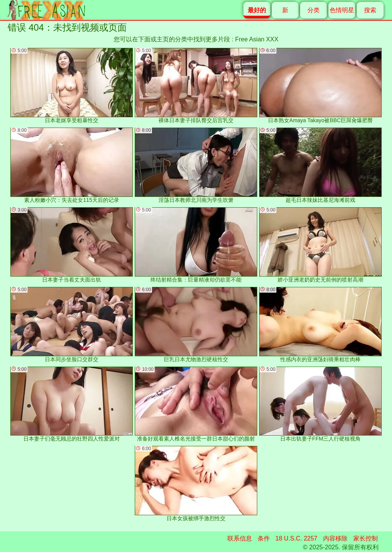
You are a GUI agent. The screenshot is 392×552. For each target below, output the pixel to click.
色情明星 (342, 10)
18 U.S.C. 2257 (296, 538)
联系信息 (240, 538)
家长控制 (366, 538)
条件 (264, 538)
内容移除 (335, 538)
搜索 (370, 10)
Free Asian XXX (257, 39)
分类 (314, 10)
